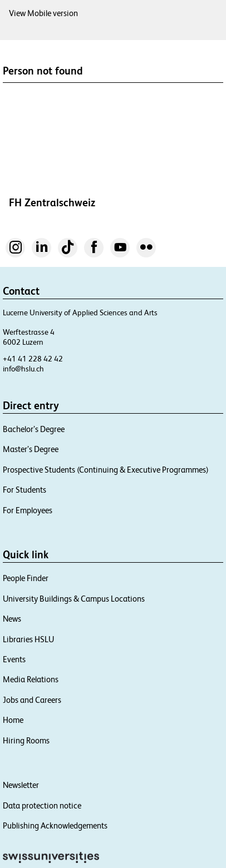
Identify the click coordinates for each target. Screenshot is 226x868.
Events (14, 659)
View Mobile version (43, 13)
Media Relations (31, 679)
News (12, 619)
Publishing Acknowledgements (55, 825)
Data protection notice (42, 805)
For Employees (28, 510)
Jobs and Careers (32, 700)
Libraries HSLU (28, 639)
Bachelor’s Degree (34, 429)
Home (13, 720)
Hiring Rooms (26, 740)
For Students (24, 490)
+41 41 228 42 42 (33, 359)
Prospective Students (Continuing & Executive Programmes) (106, 470)
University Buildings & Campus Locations (74, 599)
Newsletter (21, 785)
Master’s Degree (31, 449)
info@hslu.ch (23, 369)
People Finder (26, 578)
